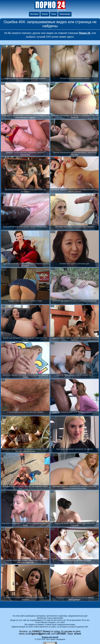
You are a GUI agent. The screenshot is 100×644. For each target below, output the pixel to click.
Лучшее (45, 14)
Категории (34, 14)
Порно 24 (85, 33)
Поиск (54, 14)
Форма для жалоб (50, 637)
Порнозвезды (65, 14)
